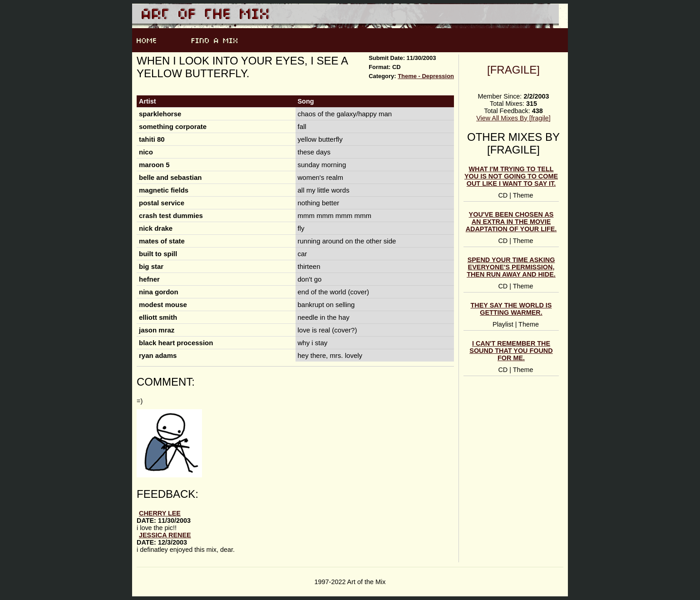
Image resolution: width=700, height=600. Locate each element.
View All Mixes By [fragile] (513, 118)
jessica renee (165, 535)
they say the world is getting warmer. (511, 309)
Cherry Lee (160, 513)
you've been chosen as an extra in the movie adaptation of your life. (511, 222)
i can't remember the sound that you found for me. (511, 351)
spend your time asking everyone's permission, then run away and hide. (511, 267)
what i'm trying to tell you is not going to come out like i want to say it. (511, 176)
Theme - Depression (426, 76)
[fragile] (513, 70)
